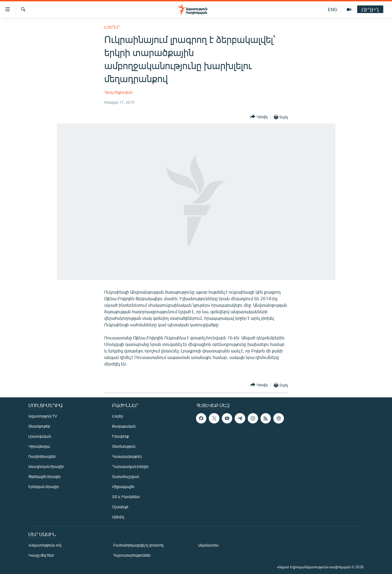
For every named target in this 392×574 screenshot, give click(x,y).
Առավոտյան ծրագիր (46, 466)
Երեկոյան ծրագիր (44, 486)
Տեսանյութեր (39, 426)
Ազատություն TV (43, 416)
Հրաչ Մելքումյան (118, 92)
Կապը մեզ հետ (41, 555)
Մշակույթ (120, 507)
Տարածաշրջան (126, 476)
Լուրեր (112, 27)
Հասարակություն (127, 456)
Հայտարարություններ (132, 555)
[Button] (259, 117)
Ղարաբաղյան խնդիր (130, 466)
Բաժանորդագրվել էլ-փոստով (138, 545)
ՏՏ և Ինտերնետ (126, 497)
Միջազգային (123, 486)
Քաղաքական (124, 426)
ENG (333, 9)
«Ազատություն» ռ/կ (45, 545)
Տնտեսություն (124, 446)
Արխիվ (118, 517)
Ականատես (208, 545)
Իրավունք (121, 436)
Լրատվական (40, 436)
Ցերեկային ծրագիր (44, 476)
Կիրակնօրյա (39, 446)
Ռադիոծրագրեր (42, 456)
